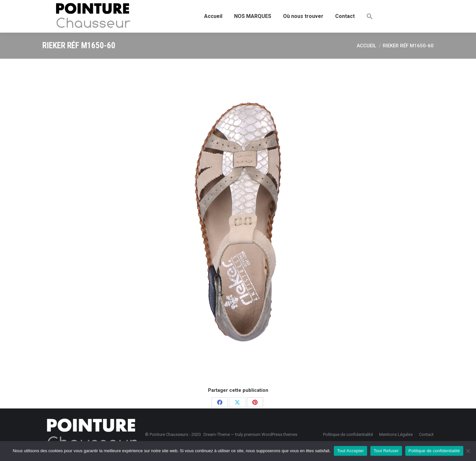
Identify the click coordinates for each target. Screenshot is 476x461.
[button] (370, 16)
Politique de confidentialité (434, 451)
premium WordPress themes (271, 434)
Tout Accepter (350, 451)
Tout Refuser (386, 451)
